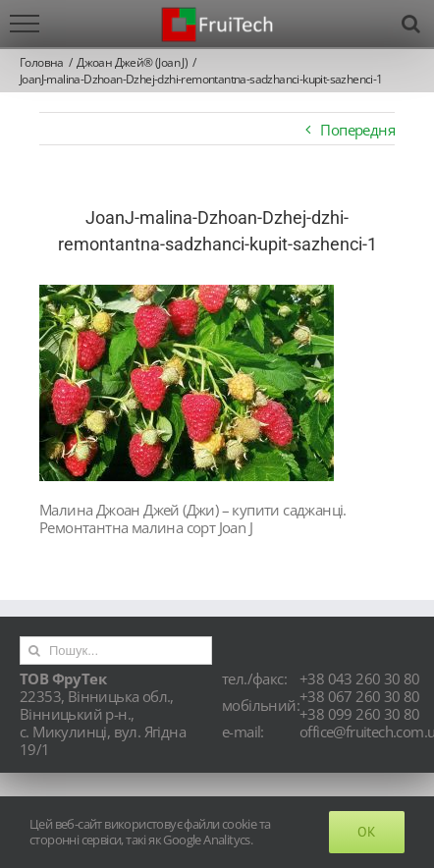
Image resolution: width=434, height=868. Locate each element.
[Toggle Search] (410, 24)
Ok (367, 832)
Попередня (357, 130)
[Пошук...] (116, 651)
